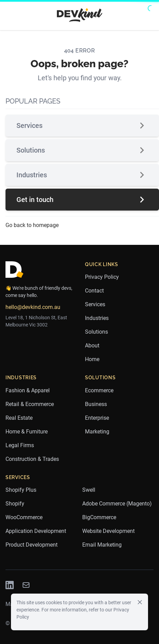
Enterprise (97, 418)
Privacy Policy (102, 277)
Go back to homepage (32, 225)
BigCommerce (99, 517)
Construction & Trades (32, 459)
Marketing (97, 432)
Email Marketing (102, 545)
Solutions (82, 150)
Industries (82, 175)
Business (96, 404)
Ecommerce (99, 390)
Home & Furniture (27, 432)
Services (82, 126)
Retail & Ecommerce (30, 404)
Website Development (108, 531)
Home (92, 359)
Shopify (15, 504)
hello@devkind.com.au (33, 307)
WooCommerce (24, 517)
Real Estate (19, 418)
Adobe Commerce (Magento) (117, 504)
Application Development (36, 531)
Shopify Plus (21, 490)
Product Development (32, 545)
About (92, 345)
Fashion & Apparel (28, 390)
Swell (89, 490)
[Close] (140, 602)
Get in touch (82, 200)
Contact (94, 291)
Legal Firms (20, 445)
